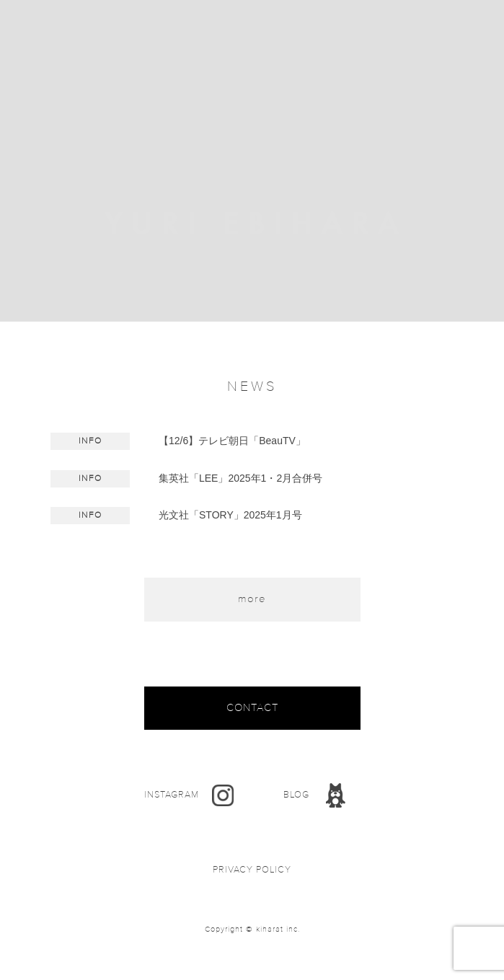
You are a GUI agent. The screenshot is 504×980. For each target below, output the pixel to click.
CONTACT (252, 707)
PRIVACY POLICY (252, 870)
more (252, 599)
